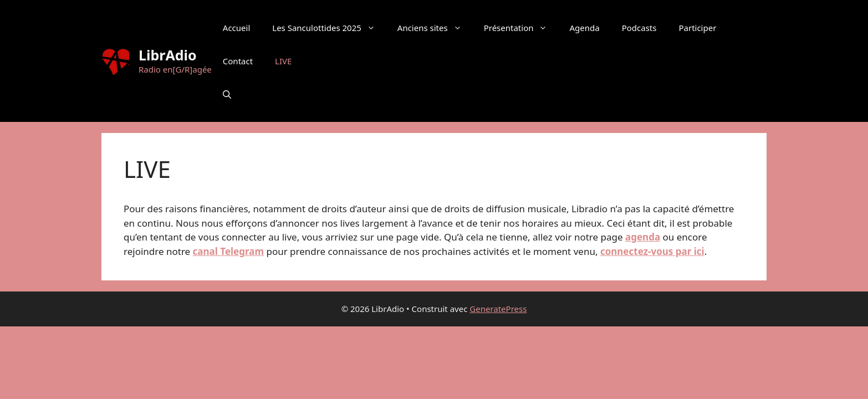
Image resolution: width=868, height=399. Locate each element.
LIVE (283, 61)
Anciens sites (435, 28)
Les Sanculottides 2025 (329, 28)
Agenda (584, 28)
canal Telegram (228, 251)
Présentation (521, 28)
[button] (227, 94)
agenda (643, 237)
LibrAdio (168, 55)
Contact (238, 61)
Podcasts (639, 28)
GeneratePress (498, 309)
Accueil (236, 28)
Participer (697, 28)
